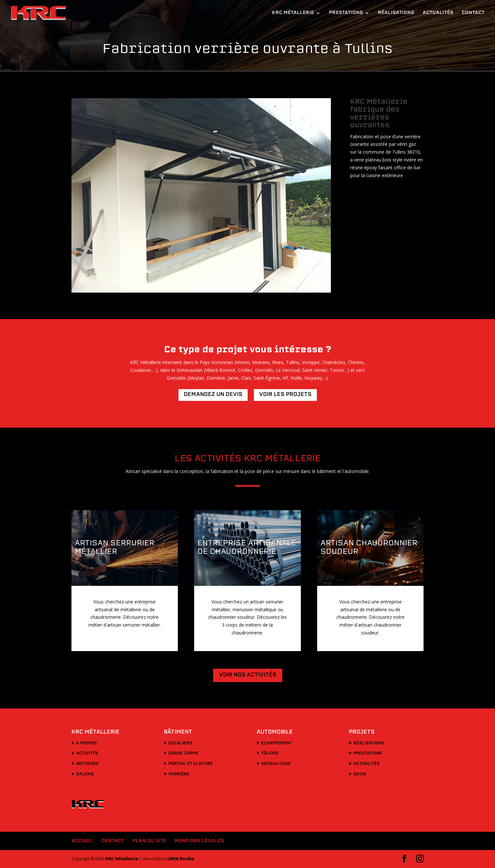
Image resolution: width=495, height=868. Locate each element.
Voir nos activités (248, 675)
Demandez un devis (213, 395)
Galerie (85, 774)
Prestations (346, 13)
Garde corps (183, 754)
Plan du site (149, 841)
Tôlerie (270, 754)
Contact (473, 13)
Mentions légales (199, 841)
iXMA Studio (181, 859)
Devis (360, 774)
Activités (87, 754)
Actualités (438, 13)
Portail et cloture (191, 764)
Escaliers (180, 743)
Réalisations (396, 13)
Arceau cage (276, 764)
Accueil (82, 841)
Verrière (179, 774)
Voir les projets (285, 395)
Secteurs (87, 764)
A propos (86, 743)
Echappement (277, 743)
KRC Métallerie (293, 13)
